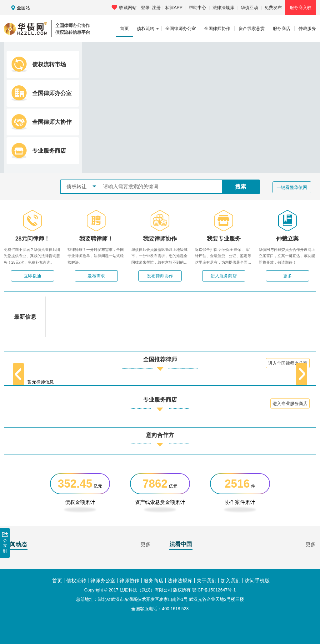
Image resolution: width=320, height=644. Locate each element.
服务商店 (153, 581)
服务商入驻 (301, 8)
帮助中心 (197, 8)
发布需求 (96, 276)
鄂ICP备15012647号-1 (214, 590)
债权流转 (76, 581)
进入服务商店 (224, 276)
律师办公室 (103, 581)
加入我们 (231, 581)
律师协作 (129, 581)
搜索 (241, 187)
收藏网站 (124, 7)
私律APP (174, 8)
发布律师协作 (160, 276)
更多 (287, 276)
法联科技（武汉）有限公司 (146, 590)
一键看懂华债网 (292, 187)
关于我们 (207, 581)
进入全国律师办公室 (288, 363)
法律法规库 (223, 8)
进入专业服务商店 (290, 403)
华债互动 (249, 8)
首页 (57, 581)
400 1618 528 (175, 609)
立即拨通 (32, 276)
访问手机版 (257, 581)
